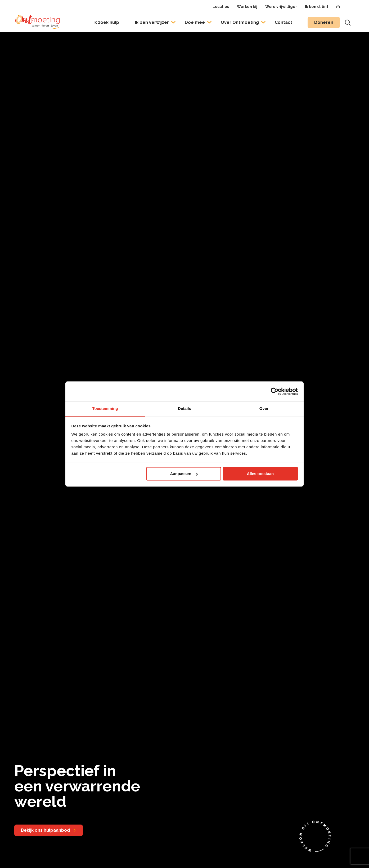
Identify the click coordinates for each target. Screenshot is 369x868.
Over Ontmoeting (240, 22)
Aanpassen (184, 474)
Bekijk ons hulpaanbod (45, 830)
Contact (283, 22)
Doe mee (195, 22)
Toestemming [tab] (105, 408)
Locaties (221, 7)
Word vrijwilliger (281, 7)
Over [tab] (264, 408)
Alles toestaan (260, 474)
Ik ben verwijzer (152, 22)
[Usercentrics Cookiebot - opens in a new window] (275, 391)
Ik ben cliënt (317, 7)
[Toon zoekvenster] (348, 23)
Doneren (324, 22)
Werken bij (247, 7)
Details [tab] (184, 408)
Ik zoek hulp (106, 22)
